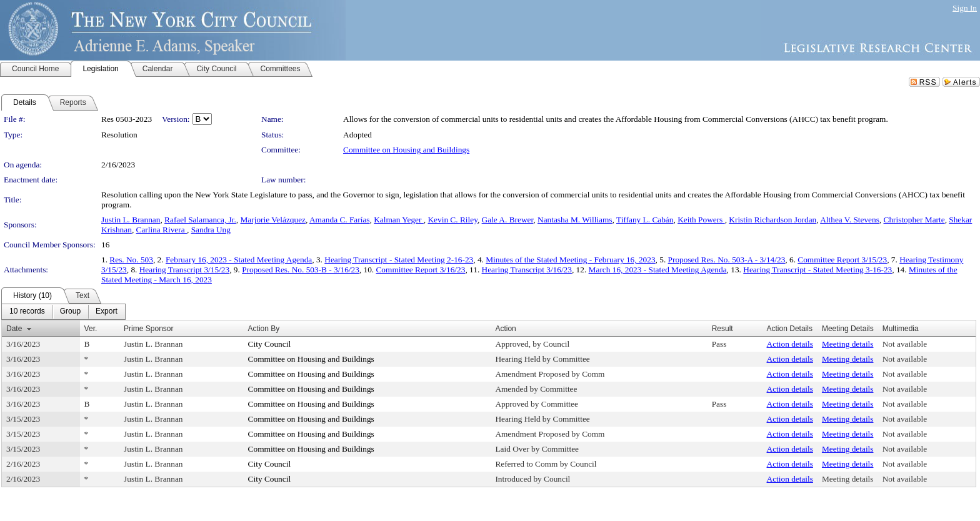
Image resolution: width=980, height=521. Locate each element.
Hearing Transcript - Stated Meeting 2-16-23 (399, 260)
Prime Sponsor (148, 329)
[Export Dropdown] (107, 312)
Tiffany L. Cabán (645, 220)
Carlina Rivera (162, 230)
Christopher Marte (914, 220)
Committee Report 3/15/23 (842, 260)
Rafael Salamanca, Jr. (200, 220)
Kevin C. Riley (452, 220)
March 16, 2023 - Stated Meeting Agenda (658, 270)
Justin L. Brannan (131, 220)
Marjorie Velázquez (272, 220)
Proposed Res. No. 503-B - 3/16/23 (301, 270)
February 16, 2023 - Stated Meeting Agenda (239, 260)
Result (722, 329)
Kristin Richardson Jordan (772, 220)
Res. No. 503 (131, 260)
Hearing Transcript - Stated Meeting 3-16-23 (817, 270)
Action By (264, 329)
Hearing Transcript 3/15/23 (184, 270)
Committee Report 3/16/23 (420, 270)
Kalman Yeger (399, 220)
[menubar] (63, 312)
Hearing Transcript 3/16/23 (527, 270)
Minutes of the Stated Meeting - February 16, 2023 (570, 260)
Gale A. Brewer (508, 220)
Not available (905, 344)
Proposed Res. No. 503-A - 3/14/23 (727, 260)
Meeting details (848, 344)
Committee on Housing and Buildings (406, 150)
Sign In (965, 8)
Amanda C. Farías (340, 220)
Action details (790, 344)
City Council (270, 344)
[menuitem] (27, 312)
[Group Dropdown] (70, 312)
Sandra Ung (211, 230)
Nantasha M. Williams (575, 220)
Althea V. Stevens (850, 220)
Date (14, 329)
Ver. (91, 329)
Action (505, 329)
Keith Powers (701, 220)
